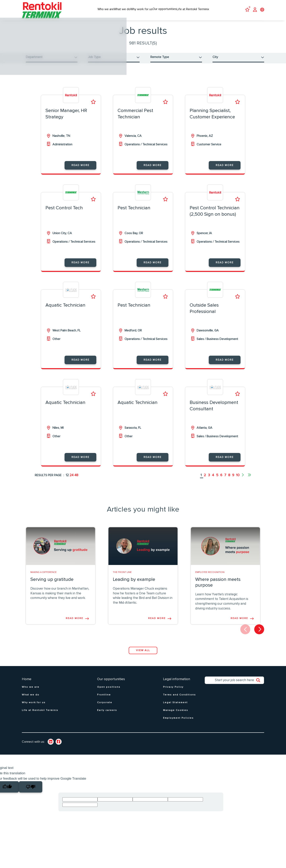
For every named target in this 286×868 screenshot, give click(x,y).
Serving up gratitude (52, 584)
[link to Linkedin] (51, 746)
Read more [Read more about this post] (74, 623)
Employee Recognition (210, 577)
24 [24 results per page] (71, 480)
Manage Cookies (176, 715)
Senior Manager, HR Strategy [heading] (66, 118)
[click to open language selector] (262, 10)
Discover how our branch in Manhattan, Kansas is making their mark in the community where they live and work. (60, 598)
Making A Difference (43, 577)
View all (143, 655)
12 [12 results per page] (67, 480)
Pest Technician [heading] (134, 212)
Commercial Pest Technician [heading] (135, 118)
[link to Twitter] (59, 746)
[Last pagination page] (249, 480)
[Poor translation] (31, 791)
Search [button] (260, 686)
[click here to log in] (255, 10)
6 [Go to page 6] (221, 480)
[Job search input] (234, 685)
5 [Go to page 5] (217, 480)
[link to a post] (61, 550)
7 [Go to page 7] (225, 480)
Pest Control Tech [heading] (64, 212)
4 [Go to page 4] (213, 480)
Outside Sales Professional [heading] (204, 313)
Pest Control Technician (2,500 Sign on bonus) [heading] (215, 216)
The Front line (122, 577)
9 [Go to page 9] (233, 480)
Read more (80, 170)
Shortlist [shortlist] (93, 106)
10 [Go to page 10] (238, 480)
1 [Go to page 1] (201, 480)
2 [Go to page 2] (205, 480)
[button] (52, 59)
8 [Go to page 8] (229, 480)
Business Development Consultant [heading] (214, 410)
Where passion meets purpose (218, 587)
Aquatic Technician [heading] (65, 310)
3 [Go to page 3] (209, 480)
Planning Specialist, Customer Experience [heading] (212, 118)
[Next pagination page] (243, 480)
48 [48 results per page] (76, 480)
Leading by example (134, 584)
